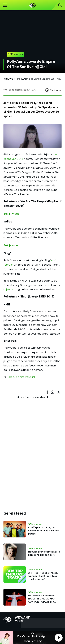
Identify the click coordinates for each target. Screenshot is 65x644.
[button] (59, 638)
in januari (9, 290)
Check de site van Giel (21, 377)
